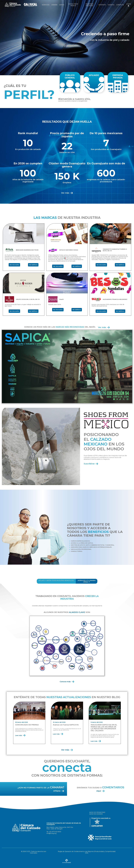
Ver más (67, 193)
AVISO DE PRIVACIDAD (97, 812)
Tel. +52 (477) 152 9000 (54, 832)
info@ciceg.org (51, 833)
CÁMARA (54, 5)
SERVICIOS (46, 5)
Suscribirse (91, 464)
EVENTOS (111, 5)
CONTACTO (120, 5)
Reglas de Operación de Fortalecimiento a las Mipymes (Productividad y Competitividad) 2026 (87, 852)
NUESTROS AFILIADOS (90, 5)
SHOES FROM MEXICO (73, 5)
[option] (67, 38)
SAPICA (62, 5)
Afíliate (59, 791)
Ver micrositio (14, 265)
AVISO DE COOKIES (96, 814)
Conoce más (67, 682)
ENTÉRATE (102, 5)
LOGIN (128, 5)
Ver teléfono (33, 265)
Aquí (101, 791)
